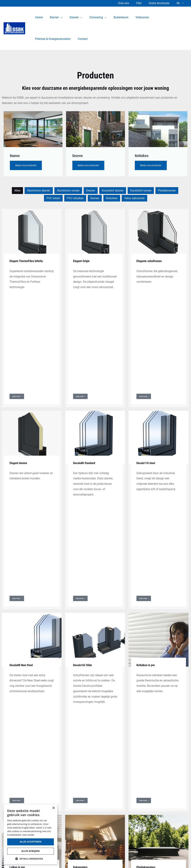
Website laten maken (158, 856)
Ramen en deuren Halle (96, 802)
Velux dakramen (134, 198)
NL (179, 3)
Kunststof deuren (113, 190)
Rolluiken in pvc (147, 486)
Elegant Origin (82, 261)
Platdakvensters (147, 599)
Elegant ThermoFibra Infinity (28, 261)
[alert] (31, 834)
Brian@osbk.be (181, 798)
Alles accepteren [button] (31, 842)
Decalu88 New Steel (23, 486)
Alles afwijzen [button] (31, 851)
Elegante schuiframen (151, 261)
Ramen (95, 198)
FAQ (142, 3)
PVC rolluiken (75, 198)
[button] (31, 859)
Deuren (91, 190)
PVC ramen (96, 796)
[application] (59, 17)
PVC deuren (95, 784)
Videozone (95, 820)
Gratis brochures (161, 3)
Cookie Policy (99, 856)
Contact (96, 832)
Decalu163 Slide (84, 486)
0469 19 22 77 (182, 793)
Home (95, 772)
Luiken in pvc (18, 599)
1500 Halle (184, 782)
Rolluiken (112, 198)
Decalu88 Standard (85, 373)
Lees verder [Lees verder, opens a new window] (28, 835)
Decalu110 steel (147, 373)
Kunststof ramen (141, 190)
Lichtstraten (18, 669)
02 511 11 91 (183, 787)
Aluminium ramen (68, 190)
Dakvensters (81, 599)
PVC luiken (53, 198)
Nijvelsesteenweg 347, (177, 777)
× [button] (53, 808)
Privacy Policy (79, 856)
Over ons (129, 3)
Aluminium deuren (39, 190)
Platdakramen (167, 190)
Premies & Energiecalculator (96, 826)
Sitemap (115, 856)
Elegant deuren (19, 373)
